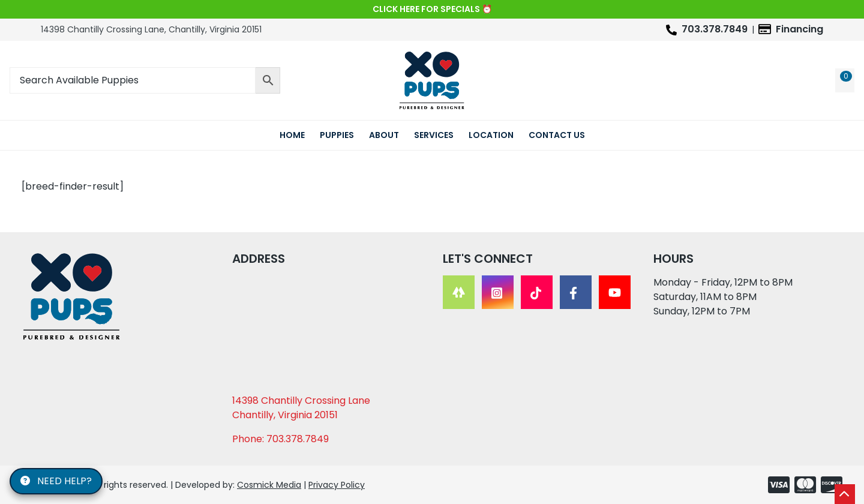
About (384, 135)
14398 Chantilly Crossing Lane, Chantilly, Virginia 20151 (151, 29)
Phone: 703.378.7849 (280, 439)
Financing (799, 29)
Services (434, 135)
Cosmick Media (269, 485)
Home (292, 135)
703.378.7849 (715, 29)
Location (491, 135)
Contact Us (557, 135)
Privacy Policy (337, 485)
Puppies (337, 135)
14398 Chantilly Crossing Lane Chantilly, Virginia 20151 (301, 408)
